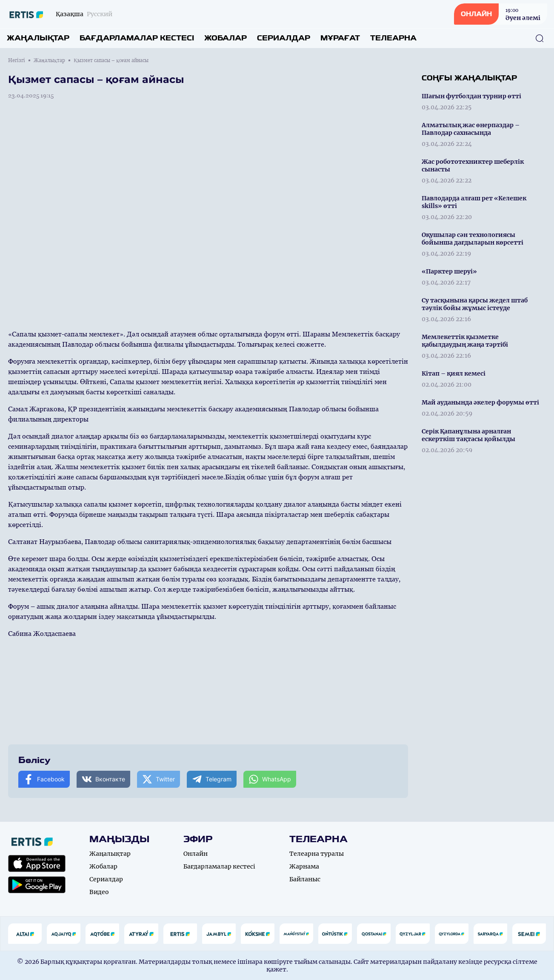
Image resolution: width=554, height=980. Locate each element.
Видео (99, 892)
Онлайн (196, 854)
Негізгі (17, 60)
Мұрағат (340, 38)
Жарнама (304, 866)
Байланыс (305, 879)
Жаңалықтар (38, 38)
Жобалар (226, 38)
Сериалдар (284, 38)
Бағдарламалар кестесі (137, 38)
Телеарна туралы (317, 854)
